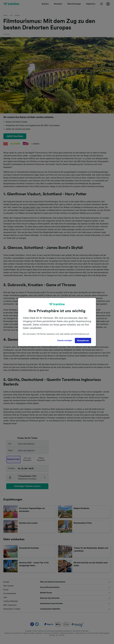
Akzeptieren (83, 341)
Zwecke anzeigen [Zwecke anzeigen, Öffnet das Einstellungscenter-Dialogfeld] (65, 340)
